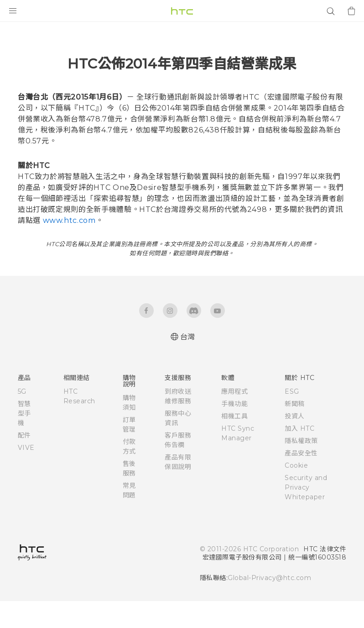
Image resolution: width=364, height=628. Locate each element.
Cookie (296, 492)
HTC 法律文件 (325, 576)
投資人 (295, 443)
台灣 (188, 364)
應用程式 (234, 418)
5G (22, 418)
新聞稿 (295, 431)
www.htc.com (69, 247)
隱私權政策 (301, 468)
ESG (292, 418)
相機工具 (234, 443)
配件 (24, 462)
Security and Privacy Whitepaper (306, 514)
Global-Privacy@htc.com (269, 605)
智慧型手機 (24, 440)
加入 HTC (299, 455)
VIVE (26, 475)
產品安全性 (301, 480)
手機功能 (234, 431)
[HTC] (182, 11)
